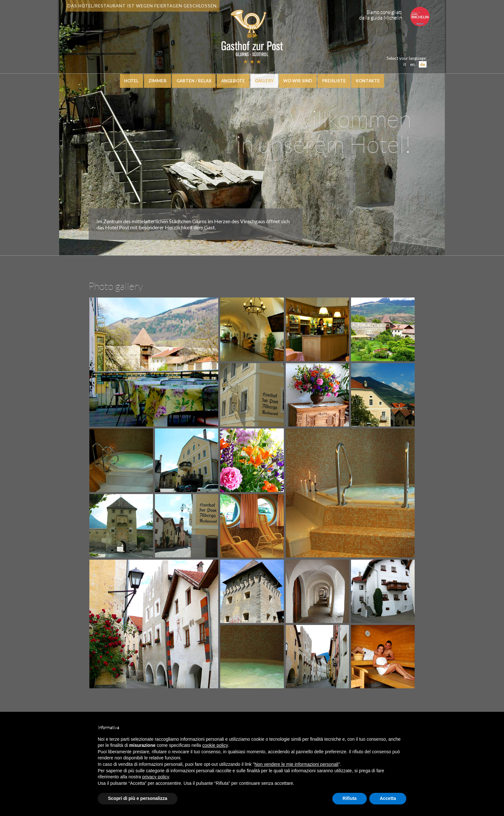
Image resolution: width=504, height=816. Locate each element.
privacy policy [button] (156, 777)
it (404, 64)
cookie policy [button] (215, 745)
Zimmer (157, 81)
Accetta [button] (388, 798)
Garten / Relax (194, 81)
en (411, 64)
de (422, 64)
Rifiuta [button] (350, 798)
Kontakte (368, 81)
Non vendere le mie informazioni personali (296, 764)
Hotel (131, 81)
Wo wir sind (298, 81)
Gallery (264, 81)
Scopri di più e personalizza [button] (138, 798)
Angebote (233, 81)
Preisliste (334, 81)
